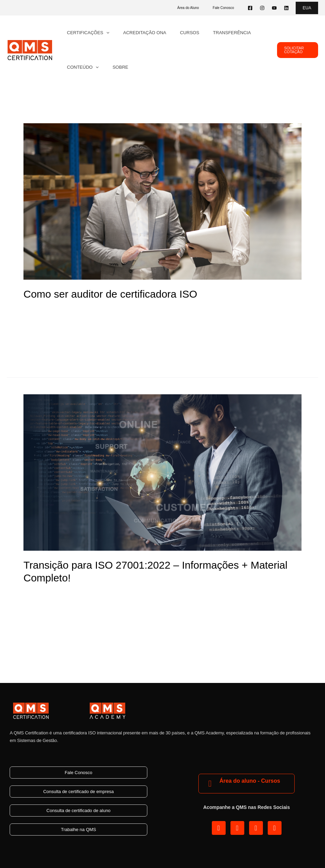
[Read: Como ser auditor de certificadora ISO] (162, 201)
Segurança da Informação (139, 594)
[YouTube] (274, 8)
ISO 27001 (91, 594)
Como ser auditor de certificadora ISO (110, 294)
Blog (69, 310)
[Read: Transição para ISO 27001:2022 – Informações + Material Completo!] (162, 472)
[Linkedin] (286, 8)
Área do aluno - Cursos (250, 781)
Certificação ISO (98, 310)
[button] (307, 8)
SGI (126, 310)
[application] (104, 33)
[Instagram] (262, 8)
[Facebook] (250, 8)
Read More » (40, 351)
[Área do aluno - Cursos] (210, 784)
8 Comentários (41, 310)
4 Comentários (41, 594)
